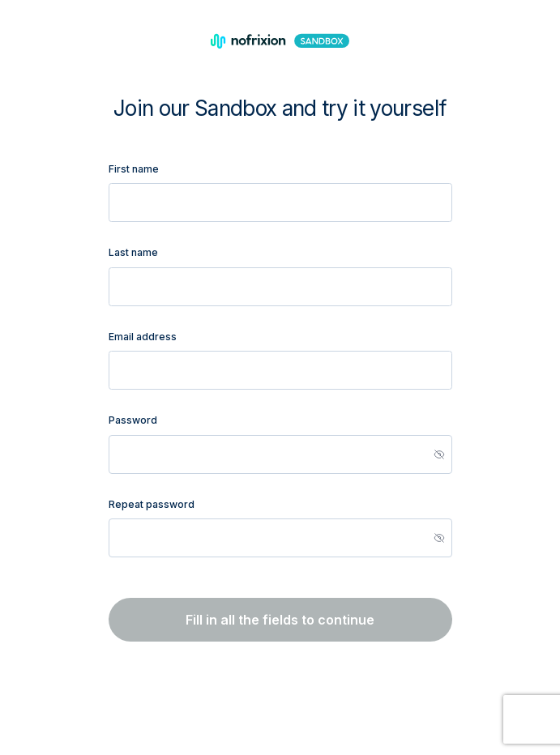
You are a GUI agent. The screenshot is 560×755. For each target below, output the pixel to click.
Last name (133, 252)
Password (133, 420)
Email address (143, 337)
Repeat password (152, 504)
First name (134, 169)
